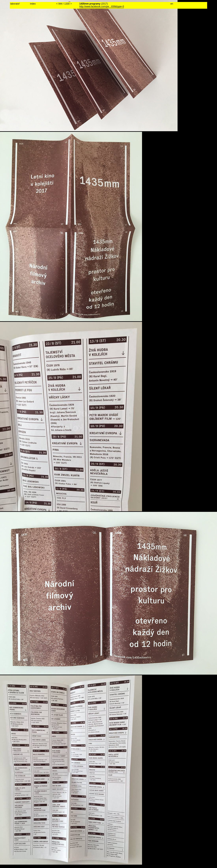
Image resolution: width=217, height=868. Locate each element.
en (172, 4)
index (33, 4)
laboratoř (15, 4)
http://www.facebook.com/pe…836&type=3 (102, 7)
